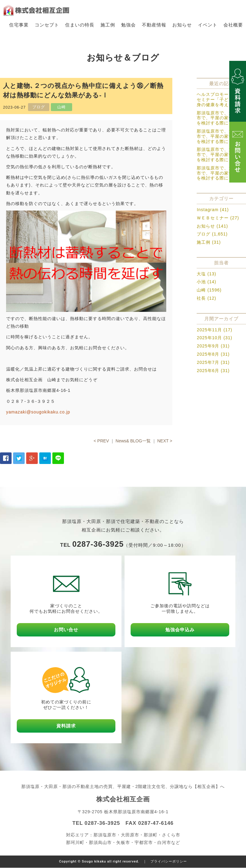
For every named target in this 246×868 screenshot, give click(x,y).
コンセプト (47, 25)
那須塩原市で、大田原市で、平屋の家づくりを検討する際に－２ (220, 173)
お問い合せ (66, 630)
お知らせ (182, 25)
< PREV (101, 441)
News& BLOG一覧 (133, 441)
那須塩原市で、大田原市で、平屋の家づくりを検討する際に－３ (220, 155)
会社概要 (233, 25)
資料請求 (66, 726)
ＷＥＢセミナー (213, 218)
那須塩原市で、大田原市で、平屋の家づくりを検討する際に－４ (220, 136)
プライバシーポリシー (169, 861)
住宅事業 (19, 25)
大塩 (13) (206, 274)
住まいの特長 (80, 25)
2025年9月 (208, 346)
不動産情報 (154, 25)
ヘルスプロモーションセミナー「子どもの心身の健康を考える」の (220, 100)
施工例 (108, 25)
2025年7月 (208, 362)
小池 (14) (206, 282)
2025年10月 (209, 338)
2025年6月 (208, 371)
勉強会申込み (180, 630)
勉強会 (128, 25)
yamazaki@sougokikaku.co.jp (38, 412)
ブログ (204, 234)
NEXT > (165, 441)
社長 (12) (206, 298)
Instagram (207, 210)
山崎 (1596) (209, 290)
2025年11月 (209, 330)
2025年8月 (208, 354)
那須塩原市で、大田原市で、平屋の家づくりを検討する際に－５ (220, 118)
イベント (208, 25)
